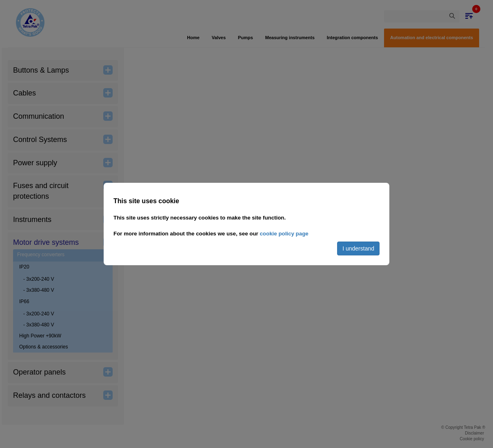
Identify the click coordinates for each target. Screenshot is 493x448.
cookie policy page (284, 234)
